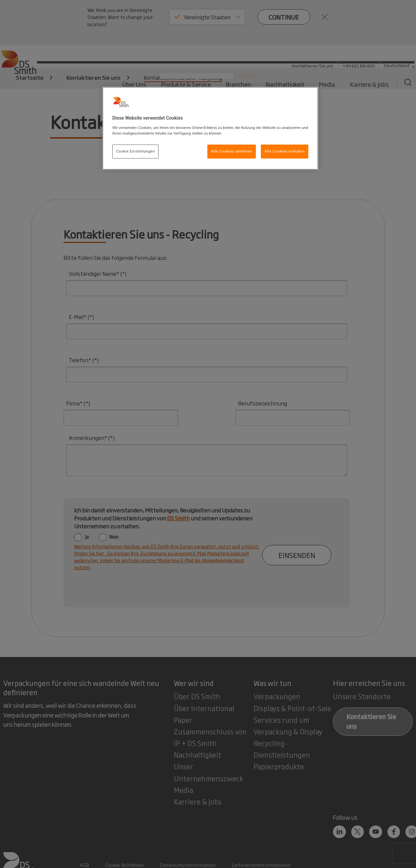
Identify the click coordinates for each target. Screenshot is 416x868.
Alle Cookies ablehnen (232, 151)
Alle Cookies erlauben (285, 151)
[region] (210, 128)
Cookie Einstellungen (135, 151)
